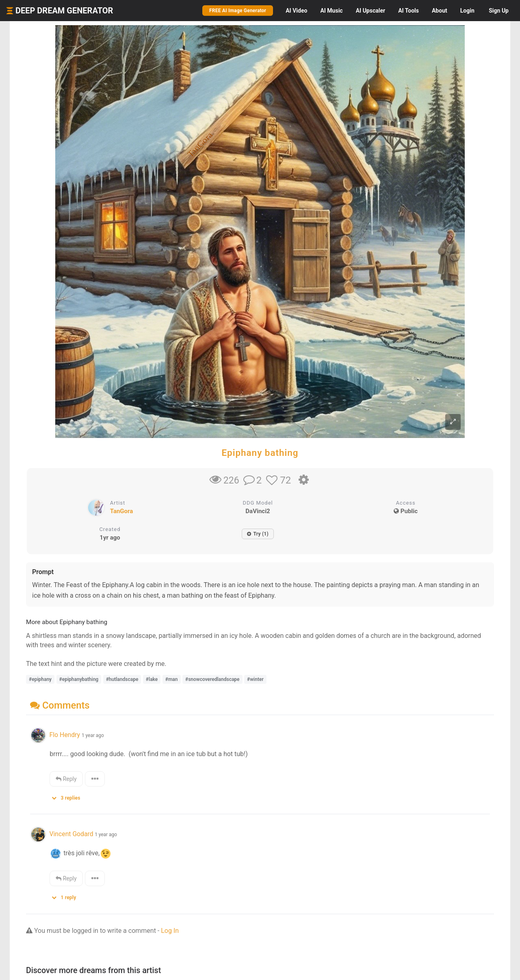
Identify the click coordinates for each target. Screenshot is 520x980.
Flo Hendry (65, 735)
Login (467, 11)
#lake (152, 679)
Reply (66, 779)
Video (296, 11)
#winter (255, 679)
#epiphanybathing (79, 679)
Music (331, 11)
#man (172, 679)
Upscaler (370, 11)
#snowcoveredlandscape (212, 679)
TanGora (122, 511)
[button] (69, 796)
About (440, 11)
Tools (408, 11)
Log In (170, 931)
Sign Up (499, 11)
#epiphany (40, 679)
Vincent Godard (71, 834)
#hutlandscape (122, 679)
